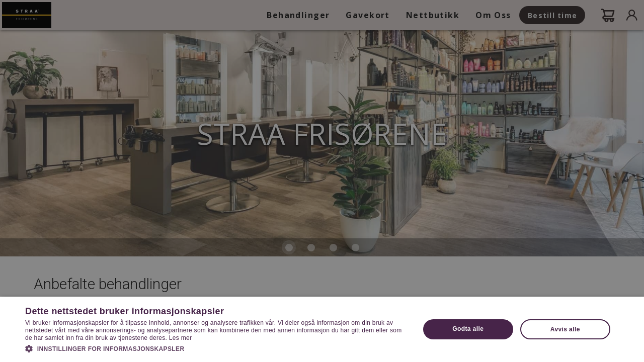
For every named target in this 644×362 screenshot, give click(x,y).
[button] (217, 348)
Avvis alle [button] (565, 329)
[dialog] (322, 181)
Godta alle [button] (468, 329)
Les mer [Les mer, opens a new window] (180, 338)
